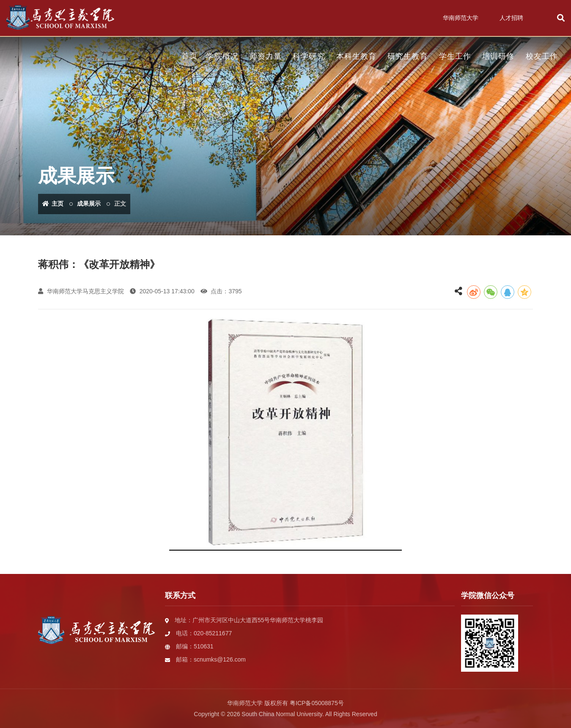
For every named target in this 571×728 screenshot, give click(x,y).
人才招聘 (511, 18)
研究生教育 (408, 56)
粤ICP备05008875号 (317, 703)
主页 (53, 204)
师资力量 (266, 56)
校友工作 (542, 56)
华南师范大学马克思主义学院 (81, 291)
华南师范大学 (461, 18)
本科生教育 (356, 56)
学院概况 (222, 56)
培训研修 (498, 56)
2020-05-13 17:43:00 (162, 291)
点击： (221, 291)
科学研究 (309, 56)
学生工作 (455, 56)
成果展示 (89, 204)
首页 (189, 56)
